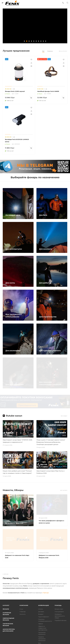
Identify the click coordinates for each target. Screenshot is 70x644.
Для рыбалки (45, 283)
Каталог (6, 605)
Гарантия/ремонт (44, 616)
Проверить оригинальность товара (60, 616)
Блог (40, 643)
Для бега (43, 215)
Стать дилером (59, 611)
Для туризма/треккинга (50, 350)
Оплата (41, 609)
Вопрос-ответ (59, 609)
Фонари (6, 609)
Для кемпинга (46, 249)
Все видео (64, 416)
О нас (21, 609)
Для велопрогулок (14, 249)
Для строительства (48, 316)
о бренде (45, 592)
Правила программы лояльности (42, 638)
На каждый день (13, 215)
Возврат (41, 614)
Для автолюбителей (15, 384)
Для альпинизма (13, 350)
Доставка (41, 611)
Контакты (23, 614)
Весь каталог (63, 51)
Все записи (64, 490)
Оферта (41, 623)
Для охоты (10, 283)
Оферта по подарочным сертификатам (43, 628)
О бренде (23, 611)
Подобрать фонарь (61, 620)
